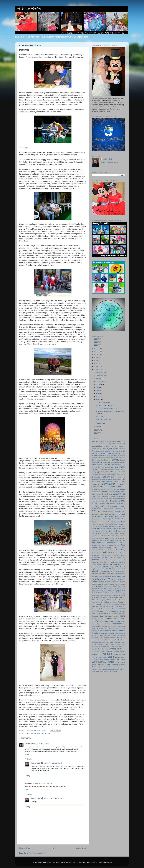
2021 (96, 351)
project (112, 611)
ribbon (116, 619)
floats (123, 526)
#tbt (93, 441)
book (113, 464)
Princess (121, 609)
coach (119, 479)
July (98, 387)
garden (99, 534)
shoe (98, 628)
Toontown (103, 647)
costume (122, 484)
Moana (102, 582)
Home (53, 848)
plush (94, 606)
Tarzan (123, 640)
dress (112, 514)
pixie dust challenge (113, 604)
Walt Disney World (44, 734)
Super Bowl (102, 640)
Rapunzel (108, 616)
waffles (109, 659)
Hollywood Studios (118, 553)
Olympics (118, 591)
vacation (107, 654)
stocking (123, 638)
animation (95, 453)
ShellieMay (121, 626)
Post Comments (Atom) (37, 853)
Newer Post (25, 848)
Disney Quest (104, 499)
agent (109, 448)
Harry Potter (112, 548)
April (98, 396)
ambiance (122, 449)
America (95, 451)
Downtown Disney (98, 514)
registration (95, 619)
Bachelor (94, 458)
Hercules (111, 550)
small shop (111, 631)
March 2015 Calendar (103, 419)
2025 (96, 339)
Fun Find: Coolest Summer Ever (107, 408)
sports (110, 635)
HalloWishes (121, 543)
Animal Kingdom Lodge (117, 451)
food (113, 528)
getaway (122, 534)
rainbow (122, 614)
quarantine (101, 613)
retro (102, 619)
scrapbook (118, 624)
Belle (110, 460)
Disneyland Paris (120, 509)
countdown (96, 487)
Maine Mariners (97, 573)
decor (123, 489)
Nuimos (99, 591)
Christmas (108, 477)
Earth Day (99, 517)
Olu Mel (112, 591)
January (99, 426)
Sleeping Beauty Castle (99, 631)
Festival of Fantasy (111, 524)
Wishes (107, 669)
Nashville (114, 586)
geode (117, 534)
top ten (122, 646)
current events (116, 487)
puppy (123, 611)
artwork (94, 455)
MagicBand (109, 571)
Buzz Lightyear (106, 467)
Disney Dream (100, 497)
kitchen (106, 567)
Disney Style (114, 501)
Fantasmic (95, 524)
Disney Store (105, 501)
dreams (107, 514)
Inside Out (104, 560)
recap (123, 616)
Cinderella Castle (106, 479)
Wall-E (114, 659)
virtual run (103, 659)
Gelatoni (105, 534)
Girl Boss (104, 536)
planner (123, 604)
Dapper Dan (107, 489)
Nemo (119, 586)
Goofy (112, 538)
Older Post (81, 848)
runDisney (97, 621)
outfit (123, 595)
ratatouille (116, 616)
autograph (110, 456)
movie (101, 584)
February (99, 423)
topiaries (94, 649)
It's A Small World (112, 562)
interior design (115, 560)
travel (119, 649)
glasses (101, 538)
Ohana (104, 591)
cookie (123, 481)
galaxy (119, 531)
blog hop (99, 462)
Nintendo (94, 591)
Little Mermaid (110, 569)
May (98, 393)
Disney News (121, 497)
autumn (116, 455)
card (110, 472)
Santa (123, 622)
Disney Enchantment (110, 497)
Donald (104, 512)
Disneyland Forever (108, 509)
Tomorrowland (96, 647)
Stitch (117, 638)
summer (95, 640)
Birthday (115, 460)
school (110, 624)
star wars (98, 638)
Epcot (110, 519)
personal (110, 600)
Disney (111, 491)
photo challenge (97, 602)
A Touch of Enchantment (105, 444)
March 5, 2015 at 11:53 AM (40, 744)
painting (110, 597)
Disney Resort (112, 499)
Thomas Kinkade (97, 644)
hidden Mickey (120, 550)
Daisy (101, 489)
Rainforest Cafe (97, 616)
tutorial (109, 651)
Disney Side (121, 499)
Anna (100, 453)
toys (108, 649)
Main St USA (120, 571)
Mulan (106, 584)
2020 (96, 354)
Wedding (106, 664)
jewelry (99, 565)
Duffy (116, 514)
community (109, 481)
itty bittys (122, 562)
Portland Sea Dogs (107, 609)
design (104, 491)
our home (117, 595)
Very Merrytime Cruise (99, 657)
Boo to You (107, 464)
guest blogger (110, 541)
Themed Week (120, 642)
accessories (97, 446)
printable (105, 611)
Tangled (118, 640)
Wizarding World (115, 669)
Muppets (111, 584)
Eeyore (112, 516)
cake (113, 467)
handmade (102, 545)
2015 (96, 369)
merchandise (99, 579)
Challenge (102, 474)
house (104, 555)
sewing (98, 626)
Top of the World (113, 647)
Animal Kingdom (104, 451)
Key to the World (110, 564)
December (100, 372)
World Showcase (101, 671)
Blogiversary (116, 462)
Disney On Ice (96, 499)
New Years (104, 588)
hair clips (122, 541)
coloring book (100, 481)
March (98, 400)
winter (123, 667)
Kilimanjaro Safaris (97, 567)
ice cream (122, 555)
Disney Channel (107, 494)
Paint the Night (101, 597)
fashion (102, 524)
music (123, 584)
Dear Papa (99, 416)
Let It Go (122, 567)
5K (93, 444)
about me (121, 444)
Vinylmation (95, 659)
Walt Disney (121, 659)
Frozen (105, 531)
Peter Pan (118, 600)
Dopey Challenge (114, 512)
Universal (95, 654)
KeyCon (122, 564)
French (99, 531)
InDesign (96, 560)
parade (95, 600)
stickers (112, 638)
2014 (96, 430)
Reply (27, 754)
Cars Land (115, 472)
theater (111, 642)
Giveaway (111, 536)
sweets (112, 640)
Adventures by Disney (99, 449)
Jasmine (94, 565)
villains (123, 657)
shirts (94, 628)
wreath (109, 671)
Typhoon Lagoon (119, 651)
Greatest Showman (98, 541)
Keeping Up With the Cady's (105, 405)
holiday (106, 552)
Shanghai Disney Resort (109, 626)
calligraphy (111, 470)
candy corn (105, 472)
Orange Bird (103, 595)
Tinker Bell (121, 644)
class (115, 479)
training (113, 649)
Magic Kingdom (98, 571)
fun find (113, 531)
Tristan (27, 744)
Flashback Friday (115, 526)
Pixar (105, 604)
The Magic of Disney (103, 402)
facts (103, 522)
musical (94, 586)
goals (107, 538)
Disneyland (98, 506)
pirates (115, 602)
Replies (30, 759)
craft (102, 487)
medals (114, 576)
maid (114, 571)
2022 (96, 348)
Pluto (98, 606)
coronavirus (109, 484)
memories (33, 734)
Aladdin (115, 449)
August (99, 384)
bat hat (113, 458)
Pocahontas (104, 606)
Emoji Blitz (122, 517)
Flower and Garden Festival (102, 528)
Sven (108, 640)
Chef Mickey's (121, 474)
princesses (96, 611)
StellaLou (106, 638)
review (109, 618)
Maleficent (122, 573)
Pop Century (117, 606)
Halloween (111, 543)
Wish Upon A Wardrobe (98, 669)
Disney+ (112, 503)
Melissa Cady (36, 763)
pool (110, 606)
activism (107, 446)
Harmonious (102, 548)
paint (94, 597)
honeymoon (96, 555)
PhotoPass (106, 602)
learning (111, 567)
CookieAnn (95, 484)
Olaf (107, 591)
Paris (100, 600)
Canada (117, 470)
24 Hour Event (111, 442)
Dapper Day (115, 489)
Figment (100, 526)
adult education (119, 446)
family (27, 734)
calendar (120, 467)
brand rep (122, 464)
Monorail (107, 582)
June (98, 390)
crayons (107, 487)
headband (103, 550)
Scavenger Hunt (103, 624)
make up (104, 573)
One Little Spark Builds (108, 593)
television (95, 642)
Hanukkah (110, 545)
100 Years (99, 442)
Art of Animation (120, 453)
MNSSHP (95, 582)
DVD (120, 514)
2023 (96, 345)
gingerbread (96, 536)
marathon (95, 576)
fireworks (106, 526)
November (100, 375)
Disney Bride (120, 492)
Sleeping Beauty (120, 628)
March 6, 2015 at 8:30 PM (44, 784)
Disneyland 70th (96, 509)
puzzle (94, 614)
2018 (96, 360)
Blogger (109, 862)
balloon (108, 458)
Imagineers (105, 557)
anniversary (107, 453)
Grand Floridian (120, 538)
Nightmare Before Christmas (117, 589)
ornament (110, 595)
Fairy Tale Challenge (111, 522)
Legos (116, 567)
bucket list (96, 467)
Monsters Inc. (115, 582)
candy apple (96, 472)
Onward (119, 593)
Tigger (112, 644)
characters (108, 474)
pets (123, 600)
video (111, 657)
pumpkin (118, 611)
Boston (117, 464)
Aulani (100, 456)
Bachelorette (101, 458)
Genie (111, 534)
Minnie (121, 579)
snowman (111, 633)
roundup (122, 619)
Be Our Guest (121, 458)
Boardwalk (99, 464)
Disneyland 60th (116, 506)
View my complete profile (109, 162)
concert (117, 481)
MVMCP (100, 586)
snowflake (104, 633)
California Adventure (99, 470)
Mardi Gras (102, 577)
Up (100, 654)
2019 (96, 357)
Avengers (122, 456)
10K (104, 442)
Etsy (116, 519)
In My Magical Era (118, 558)
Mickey (112, 579)
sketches (111, 628)
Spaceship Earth (102, 636)
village (117, 657)
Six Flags (104, 628)
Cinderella (95, 479)
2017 (96, 363)
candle (123, 470)
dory (124, 512)
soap (117, 633)
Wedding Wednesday (100, 667)
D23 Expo (95, 489)
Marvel (108, 577)
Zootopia (114, 671)
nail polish (107, 586)
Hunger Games (113, 555)
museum (117, 584)
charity (114, 474)
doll (99, 512)
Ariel (113, 453)
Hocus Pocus (96, 553)
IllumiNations (96, 558)
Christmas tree (120, 477)
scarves (94, 624)
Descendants (96, 492)
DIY (94, 511)
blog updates (107, 462)
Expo (120, 519)
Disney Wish (104, 503)
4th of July (120, 441)
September (100, 381)
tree (124, 649)
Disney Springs (96, 501)
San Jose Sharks (112, 621)
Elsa (116, 516)
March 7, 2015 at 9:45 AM (53, 763)
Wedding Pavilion (118, 665)
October (99, 378)
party (104, 600)
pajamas (116, 597)
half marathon (98, 543)
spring (115, 636)
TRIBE (94, 651)
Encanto (94, 519)
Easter (105, 516)
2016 (96, 366)
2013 (96, 433)
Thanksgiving (103, 642)
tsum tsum (101, 651)
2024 (96, 342)
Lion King (100, 569)
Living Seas (121, 569)
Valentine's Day (119, 654)
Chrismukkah (96, 477)
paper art (122, 597)
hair (117, 541)
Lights (94, 569)
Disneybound (120, 503)
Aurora (104, 456)
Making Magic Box (113, 573)
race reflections (113, 614)
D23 (123, 487)
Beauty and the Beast (100, 460)
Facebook (98, 522)
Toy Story (102, 649)
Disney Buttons (97, 494)
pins (111, 602)
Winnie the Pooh (114, 667)
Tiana (106, 644)
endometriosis (103, 519)
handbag (95, 545)
